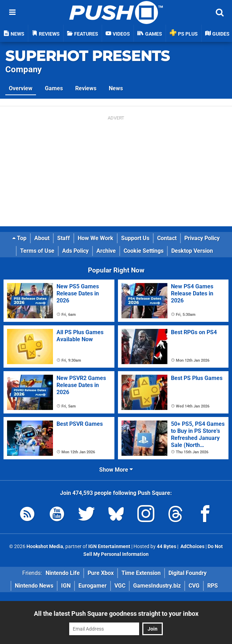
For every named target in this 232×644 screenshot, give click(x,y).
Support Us (135, 238)
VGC (120, 586)
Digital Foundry (188, 573)
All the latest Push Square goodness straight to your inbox (116, 614)
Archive (106, 251)
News (116, 88)
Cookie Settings (144, 251)
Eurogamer (93, 586)
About (42, 238)
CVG (194, 586)
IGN (66, 586)
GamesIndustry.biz (157, 586)
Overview (21, 88)
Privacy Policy (202, 238)
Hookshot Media (45, 547)
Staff (64, 238)
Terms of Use (37, 251)
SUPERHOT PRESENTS (88, 56)
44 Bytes (166, 547)
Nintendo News (34, 586)
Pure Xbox (101, 573)
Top (19, 238)
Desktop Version (192, 251)
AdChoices (192, 547)
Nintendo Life (63, 573)
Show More (116, 470)
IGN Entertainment (109, 547)
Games (54, 88)
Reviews (86, 88)
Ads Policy (75, 251)
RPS (213, 586)
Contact (167, 238)
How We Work (96, 238)
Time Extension (141, 573)
